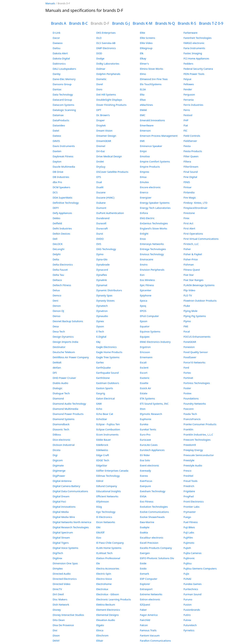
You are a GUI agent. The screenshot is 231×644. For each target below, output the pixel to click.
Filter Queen (191, 156)
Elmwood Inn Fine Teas (154, 79)
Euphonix (146, 419)
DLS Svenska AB (106, 43)
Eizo (99, 538)
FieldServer (190, 141)
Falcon (144, 625)
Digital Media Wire (64, 517)
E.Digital (101, 337)
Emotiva (145, 156)
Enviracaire (147, 259)
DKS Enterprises (106, 33)
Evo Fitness (147, 501)
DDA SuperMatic (62, 197)
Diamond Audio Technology (69, 404)
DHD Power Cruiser (64, 378)
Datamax (58, 115)
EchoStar (102, 419)
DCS (55, 192)
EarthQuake (103, 368)
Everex (144, 476)
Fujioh (187, 548)
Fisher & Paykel (193, 254)
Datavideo (59, 125)
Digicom (58, 460)
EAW (99, 404)
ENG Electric (147, 218)
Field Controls (192, 136)
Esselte (144, 383)
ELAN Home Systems (109, 548)
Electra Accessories (108, 568)
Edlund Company (107, 486)
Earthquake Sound (107, 373)
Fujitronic (189, 558)
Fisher (187, 249)
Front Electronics (194, 501)
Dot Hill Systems (106, 94)
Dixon (56, 635)
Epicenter (146, 290)
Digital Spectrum (63, 532)
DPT (99, 110)
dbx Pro (57, 182)
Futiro (187, 615)
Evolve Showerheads (152, 517)
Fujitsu (188, 563)
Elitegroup (146, 48)
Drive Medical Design (109, 156)
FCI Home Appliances (196, 58)
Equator (145, 326)
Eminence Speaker (151, 146)
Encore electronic (150, 187)
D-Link (56, 33)
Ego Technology (106, 512)
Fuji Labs (189, 532)
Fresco (188, 471)
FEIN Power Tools (194, 74)
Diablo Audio (60, 383)
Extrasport (146, 589)
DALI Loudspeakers (64, 69)
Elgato (100, 625)
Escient (144, 368)
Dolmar (101, 69)
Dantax (57, 89)
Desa (56, 326)
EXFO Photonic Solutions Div (157, 558)
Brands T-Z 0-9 (211, 23)
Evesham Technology (153, 491)
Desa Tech (59, 331)
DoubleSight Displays (109, 100)
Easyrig (101, 393)
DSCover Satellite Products (112, 172)
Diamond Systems (64, 419)
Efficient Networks (107, 496)
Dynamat (102, 285)
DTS (99, 177)
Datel (56, 131)
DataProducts (61, 120)
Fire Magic (190, 197)
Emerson (145, 131)
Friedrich (189, 486)
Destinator (59, 347)
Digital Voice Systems (65, 548)
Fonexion (189, 347)
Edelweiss (102, 450)
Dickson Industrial (64, 445)
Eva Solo (145, 460)
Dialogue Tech (61, 393)
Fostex (188, 393)
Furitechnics (191, 589)
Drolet (100, 161)
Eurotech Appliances (152, 450)
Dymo (100, 254)
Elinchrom (102, 635)
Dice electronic (61, 440)
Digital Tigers (61, 543)
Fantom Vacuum (150, 635)
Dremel (101, 146)
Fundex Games (193, 584)
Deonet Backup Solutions (68, 321)
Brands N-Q (165, 23)
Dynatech (102, 306)
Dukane (101, 203)
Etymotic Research (151, 414)
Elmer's (144, 64)
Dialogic (57, 388)
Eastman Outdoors (108, 383)
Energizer (146, 197)
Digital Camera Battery (66, 486)
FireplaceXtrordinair (196, 208)
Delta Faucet (60, 270)
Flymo (187, 321)
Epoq (143, 306)
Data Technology (63, 94)
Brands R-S (187, 23)
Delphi (57, 254)
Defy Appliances (62, 213)
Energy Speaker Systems (155, 203)
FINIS (187, 182)
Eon (142, 275)
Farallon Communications (155, 641)
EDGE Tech (103, 460)
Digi (55, 455)
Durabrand (103, 218)
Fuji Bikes (189, 527)
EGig (99, 507)
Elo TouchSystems (151, 84)
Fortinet (188, 378)
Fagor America (149, 615)
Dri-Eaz (101, 151)
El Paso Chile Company (110, 543)
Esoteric (145, 378)
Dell (55, 239)
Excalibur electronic (152, 538)
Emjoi (143, 151)
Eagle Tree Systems (108, 357)
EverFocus (146, 481)
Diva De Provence (63, 625)
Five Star (189, 275)
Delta (56, 259)
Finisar (188, 187)
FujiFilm (188, 538)
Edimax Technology (108, 476)
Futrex (187, 620)
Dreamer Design (106, 136)
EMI (142, 141)
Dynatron (102, 311)
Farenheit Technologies (198, 38)
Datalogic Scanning (64, 110)
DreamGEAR (104, 141)
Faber (143, 610)
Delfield (57, 223)
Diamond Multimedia (65, 409)
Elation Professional (108, 558)
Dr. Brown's (103, 115)
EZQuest (145, 605)
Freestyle (189, 460)
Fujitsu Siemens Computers (200, 568)
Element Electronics (108, 610)
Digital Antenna (62, 481)
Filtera (187, 161)
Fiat (186, 125)
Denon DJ (58, 311)
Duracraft (102, 228)
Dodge (100, 58)
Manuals (50, 3)
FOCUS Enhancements (197, 337)
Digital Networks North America (72, 522)
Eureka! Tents (148, 429)
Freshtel (188, 476)
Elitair (100, 641)
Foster (187, 388)
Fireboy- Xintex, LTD (196, 203)
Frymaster (190, 512)
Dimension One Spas (65, 563)
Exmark (144, 574)
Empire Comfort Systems (155, 161)
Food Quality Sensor (196, 352)
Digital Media (61, 512)
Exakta (144, 532)
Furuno (188, 599)
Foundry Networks (195, 404)
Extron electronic (150, 599)
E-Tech (100, 331)
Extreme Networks (151, 594)
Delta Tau (58, 275)
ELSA (143, 89)
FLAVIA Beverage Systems (199, 285)
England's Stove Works (153, 228)
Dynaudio (102, 316)
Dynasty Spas (104, 295)
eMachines (146, 105)
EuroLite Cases (149, 445)
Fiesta (187, 146)
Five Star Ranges (194, 280)
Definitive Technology (66, 203)
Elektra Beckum (106, 605)
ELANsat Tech (104, 553)
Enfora (144, 213)
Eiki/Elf (100, 532)
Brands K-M (142, 23)
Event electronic (150, 465)
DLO (99, 38)
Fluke (187, 306)
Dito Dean (59, 620)
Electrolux (102, 589)
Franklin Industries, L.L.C (198, 434)
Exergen (145, 553)
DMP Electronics (106, 48)
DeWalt (57, 362)
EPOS (143, 311)
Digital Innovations (64, 507)
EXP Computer (149, 579)
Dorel (100, 84)
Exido (143, 568)
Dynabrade (103, 264)
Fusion (188, 605)
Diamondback (61, 424)
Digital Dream (61, 496)
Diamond (58, 398)
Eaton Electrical (105, 398)
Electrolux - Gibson (108, 594)
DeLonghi (58, 249)
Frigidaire (189, 491)
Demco (57, 295)
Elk (142, 53)
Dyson (100, 326)
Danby (56, 74)
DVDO (100, 239)
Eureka (144, 424)
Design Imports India (65, 342)
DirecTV (57, 589)
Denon (57, 306)
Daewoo (57, 43)
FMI (186, 326)
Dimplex (58, 568)
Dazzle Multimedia (64, 167)
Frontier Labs (192, 507)
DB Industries (61, 177)
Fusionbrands (192, 610)
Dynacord (102, 270)
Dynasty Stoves (105, 301)
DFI (55, 373)
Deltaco (57, 280)
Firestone (189, 213)
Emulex (144, 182)
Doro (99, 89)
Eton (143, 409)
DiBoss (57, 434)
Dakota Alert (60, 53)
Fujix (186, 574)
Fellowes (189, 84)
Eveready (145, 471)
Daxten (57, 151)
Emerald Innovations (152, 120)
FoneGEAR (190, 342)
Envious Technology (152, 254)
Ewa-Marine (147, 522)
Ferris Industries (193, 105)
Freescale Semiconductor (199, 455)
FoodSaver (190, 357)
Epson (144, 321)
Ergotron (145, 347)
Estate (144, 393)
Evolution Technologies (154, 507)
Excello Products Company (156, 548)
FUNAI (187, 579)
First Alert (189, 228)
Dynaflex (101, 275)
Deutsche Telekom (64, 352)
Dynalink (101, 280)
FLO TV (188, 295)
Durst (100, 234)
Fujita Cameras (192, 553)
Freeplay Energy (193, 450)
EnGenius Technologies (154, 223)
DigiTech (58, 553)
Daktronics (59, 64)
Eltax (143, 100)
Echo (99, 409)
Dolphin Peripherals (108, 74)
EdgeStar (102, 465)
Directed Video (61, 584)
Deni (55, 301)
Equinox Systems (150, 331)
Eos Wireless (147, 280)
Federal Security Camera (198, 69)
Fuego (187, 517)
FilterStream (191, 167)
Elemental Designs (107, 615)
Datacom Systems (63, 105)
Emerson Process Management (159, 136)
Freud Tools (191, 481)
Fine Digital (190, 177)
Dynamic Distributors (109, 290)
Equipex (145, 337)
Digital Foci (59, 501)
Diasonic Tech (61, 429)
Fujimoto (189, 543)
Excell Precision (149, 543)
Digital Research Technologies (71, 527)
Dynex (100, 321)
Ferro (187, 110)
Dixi (55, 630)
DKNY (56, 641)
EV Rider (145, 455)
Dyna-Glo (102, 259)
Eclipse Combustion (108, 429)
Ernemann (146, 357)
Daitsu (56, 48)
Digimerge (59, 471)
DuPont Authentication (110, 213)
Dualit (100, 187)
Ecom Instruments (107, 434)
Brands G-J (121, 23)
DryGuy (101, 167)
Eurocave (145, 440)
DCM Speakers (61, 187)
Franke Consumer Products (200, 424)
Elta (142, 94)
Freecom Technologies (197, 440)
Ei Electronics (104, 517)
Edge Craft (103, 455)
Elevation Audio (106, 620)
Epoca (144, 301)
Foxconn (189, 409)
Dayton (57, 161)
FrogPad (189, 496)
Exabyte (145, 527)
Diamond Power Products (68, 414)
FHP (186, 120)
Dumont (101, 208)
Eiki (98, 527)
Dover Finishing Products (111, 105)
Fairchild (145, 620)
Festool (188, 115)
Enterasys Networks (152, 244)
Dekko (56, 218)
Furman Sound (192, 594)
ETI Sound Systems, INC (154, 404)
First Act (188, 223)
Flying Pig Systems (195, 316)
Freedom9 (190, 445)
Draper (100, 120)
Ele (98, 563)
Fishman (189, 264)
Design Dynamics (63, 337)
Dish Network (61, 605)
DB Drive (58, 172)
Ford (186, 368)
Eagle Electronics (106, 347)
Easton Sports (105, 388)
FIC (185, 131)
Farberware (191, 33)
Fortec (187, 373)
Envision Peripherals (152, 270)
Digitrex (57, 558)
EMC (143, 115)
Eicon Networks (106, 522)
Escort (144, 373)
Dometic (101, 79)
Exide (143, 563)
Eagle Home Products (109, 352)
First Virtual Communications (201, 239)
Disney (57, 610)
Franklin (188, 429)
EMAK (143, 110)
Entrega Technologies (153, 249)
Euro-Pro (145, 434)
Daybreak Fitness (63, 156)
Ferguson (189, 94)
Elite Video (146, 43)
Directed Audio (62, 574)
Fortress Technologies (197, 383)
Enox (143, 239)
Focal (187, 331)
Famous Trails (148, 630)
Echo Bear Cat (105, 414)
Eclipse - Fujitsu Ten (108, 424)
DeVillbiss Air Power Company (71, 357)
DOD (99, 53)
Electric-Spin (104, 574)
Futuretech (190, 625)
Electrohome (104, 584)
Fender (188, 89)
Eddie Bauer (104, 440)
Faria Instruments (194, 48)
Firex (186, 218)
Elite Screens (148, 38)
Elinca (100, 630)
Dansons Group (62, 84)
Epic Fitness (147, 285)
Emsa (143, 177)
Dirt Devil (58, 594)
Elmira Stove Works (152, 69)
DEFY (56, 208)
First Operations (193, 234)
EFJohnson (103, 501)
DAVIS (56, 141)
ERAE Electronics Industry (155, 342)
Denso (56, 316)
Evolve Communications (154, 512)
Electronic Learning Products (114, 599)
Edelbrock (102, 445)
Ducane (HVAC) (105, 197)
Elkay (143, 58)
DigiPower (59, 476)
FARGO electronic (194, 43)
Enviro (144, 264)
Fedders (188, 64)
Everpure (145, 486)
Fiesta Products (193, 151)
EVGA (143, 496)
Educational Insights (109, 491)
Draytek (101, 125)
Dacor (56, 38)
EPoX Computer (149, 316)
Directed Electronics (65, 579)
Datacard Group (62, 100)
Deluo (56, 290)
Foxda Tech (190, 414)
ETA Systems (147, 398)
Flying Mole (191, 311)
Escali (143, 362)
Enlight (144, 234)
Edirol (100, 481)
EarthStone (103, 378)
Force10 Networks (194, 362)
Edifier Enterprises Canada (112, 471)
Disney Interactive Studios (68, 615)
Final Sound (191, 172)
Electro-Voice (104, 579)
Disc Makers (60, 599)
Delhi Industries (62, 228)
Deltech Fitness (62, 285)
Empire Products (150, 167)
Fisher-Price (191, 259)
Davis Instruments (64, 146)
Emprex (145, 172)
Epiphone (146, 295)
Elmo (143, 74)
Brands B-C (78, 23)
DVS (99, 244)
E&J (98, 342)
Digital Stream (61, 538)
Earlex (100, 362)
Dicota (56, 450)
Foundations (191, 398)
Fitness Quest (192, 270)
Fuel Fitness (191, 522)
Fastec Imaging (193, 53)
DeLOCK (57, 244)
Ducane (101, 192)
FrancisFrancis (192, 419)
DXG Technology (106, 249)
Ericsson (145, 352)
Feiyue (188, 79)
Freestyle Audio (193, 465)
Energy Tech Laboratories (155, 208)
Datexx (57, 136)
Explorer (145, 584)
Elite (142, 33)
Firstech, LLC (191, 244)
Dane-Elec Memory (64, 79)
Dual (99, 182)
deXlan (57, 368)
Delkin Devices (61, 234)
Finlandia (189, 192)
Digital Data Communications (70, 491)
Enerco (144, 192)
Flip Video (189, 290)
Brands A (59, 23)
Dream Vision (104, 131)
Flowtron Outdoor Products (200, 301)
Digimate (58, 465)
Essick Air (145, 388)
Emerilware (147, 125)
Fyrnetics (189, 630)
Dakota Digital (61, 58)
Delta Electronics (63, 264)
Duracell (101, 223)
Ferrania (189, 100)
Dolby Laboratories (108, 64)
